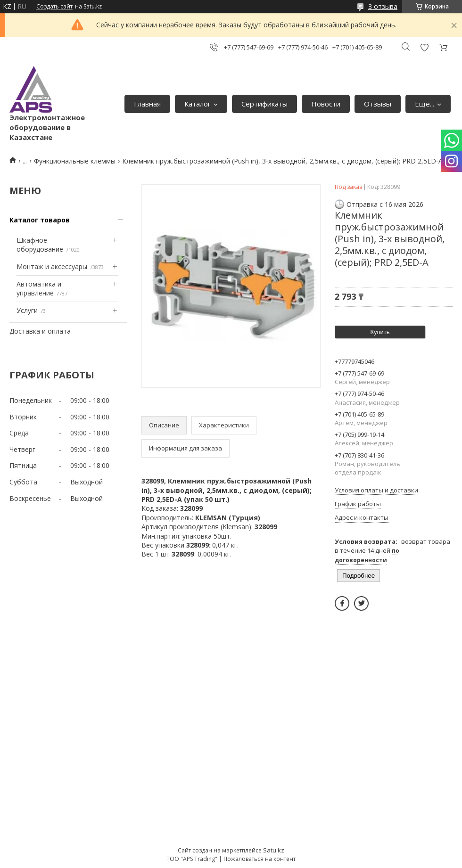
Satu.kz (274, 850)
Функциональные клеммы (75, 161)
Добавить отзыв (424, 47)
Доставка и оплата (40, 331)
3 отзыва (383, 6)
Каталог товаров (40, 220)
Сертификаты (264, 104)
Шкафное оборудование (40, 245)
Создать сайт (54, 7)
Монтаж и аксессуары (52, 266)
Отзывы (378, 104)
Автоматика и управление (39, 289)
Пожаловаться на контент (260, 859)
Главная (147, 104)
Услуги (27, 310)
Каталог (198, 104)
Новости (326, 104)
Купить (380, 332)
